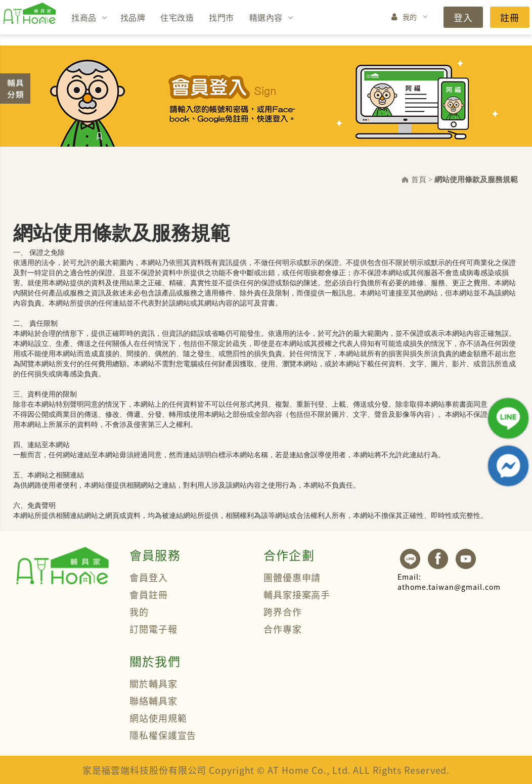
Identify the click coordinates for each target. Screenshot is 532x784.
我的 (410, 17)
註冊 (510, 17)
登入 (463, 17)
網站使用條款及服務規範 (476, 180)
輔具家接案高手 (297, 594)
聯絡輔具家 (153, 701)
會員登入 (149, 577)
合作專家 (283, 629)
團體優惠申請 (292, 577)
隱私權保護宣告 (163, 735)
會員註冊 (149, 594)
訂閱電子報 (153, 629)
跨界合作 (283, 612)
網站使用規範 (158, 718)
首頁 (419, 180)
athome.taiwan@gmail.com (449, 582)
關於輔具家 (153, 683)
